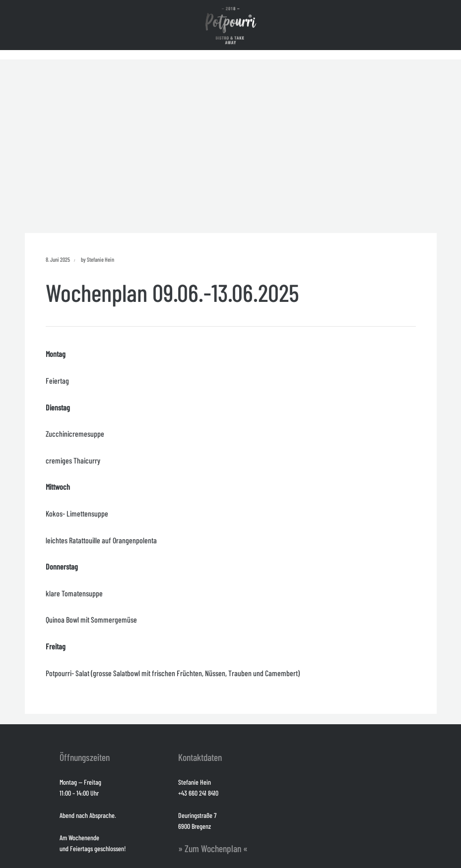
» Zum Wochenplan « (213, 848)
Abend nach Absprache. (88, 815)
